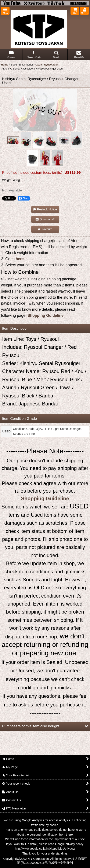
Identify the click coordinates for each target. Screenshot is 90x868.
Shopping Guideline (46, 316)
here (20, 259)
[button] (5, 11)
